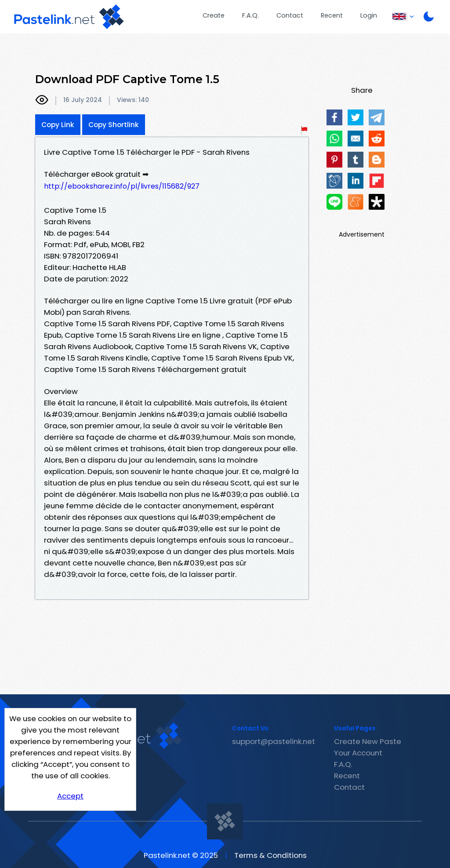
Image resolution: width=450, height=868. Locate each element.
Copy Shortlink (114, 125)
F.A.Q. (250, 15)
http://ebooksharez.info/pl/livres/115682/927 (122, 186)
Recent (332, 15)
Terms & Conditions (270, 855)
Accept (70, 796)
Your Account (358, 753)
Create (214, 15)
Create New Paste (368, 741)
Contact (290, 15)
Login (369, 15)
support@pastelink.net (274, 741)
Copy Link (58, 125)
